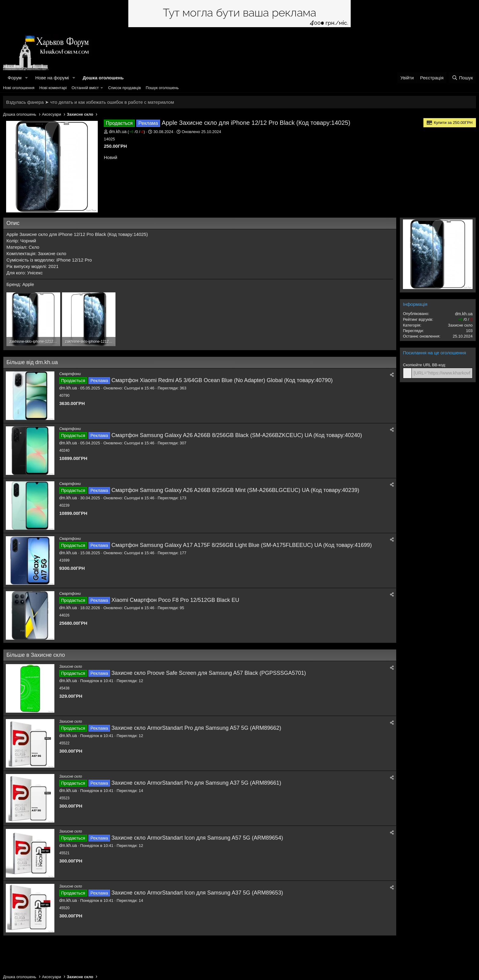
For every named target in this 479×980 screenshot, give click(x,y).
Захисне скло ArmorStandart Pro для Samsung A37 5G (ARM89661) (196, 783)
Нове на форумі (52, 78)
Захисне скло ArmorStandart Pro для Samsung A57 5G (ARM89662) (196, 728)
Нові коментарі (53, 88)
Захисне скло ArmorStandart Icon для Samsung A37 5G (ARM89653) (197, 893)
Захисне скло (71, 667)
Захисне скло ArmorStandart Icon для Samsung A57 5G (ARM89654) (197, 838)
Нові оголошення (19, 88)
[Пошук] (462, 78)
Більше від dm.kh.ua (32, 362)
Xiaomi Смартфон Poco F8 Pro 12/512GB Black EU (175, 600)
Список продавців (124, 88)
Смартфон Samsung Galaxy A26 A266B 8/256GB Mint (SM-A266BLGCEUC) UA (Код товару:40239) (235, 490)
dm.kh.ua (118, 132)
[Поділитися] (392, 375)
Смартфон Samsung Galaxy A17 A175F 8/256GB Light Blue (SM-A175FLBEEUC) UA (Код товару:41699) (242, 545)
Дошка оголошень (103, 78)
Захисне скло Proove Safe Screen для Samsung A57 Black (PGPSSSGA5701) (209, 673)
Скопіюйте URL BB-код (424, 365)
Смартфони (70, 374)
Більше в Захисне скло (36, 655)
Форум (15, 78)
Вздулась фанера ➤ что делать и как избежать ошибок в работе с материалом (90, 102)
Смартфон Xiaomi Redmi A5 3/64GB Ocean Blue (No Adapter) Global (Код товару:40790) (222, 380)
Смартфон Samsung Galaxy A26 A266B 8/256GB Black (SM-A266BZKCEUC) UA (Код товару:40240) (237, 435)
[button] (26, 78)
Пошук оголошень (162, 88)
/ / (136, 132)
